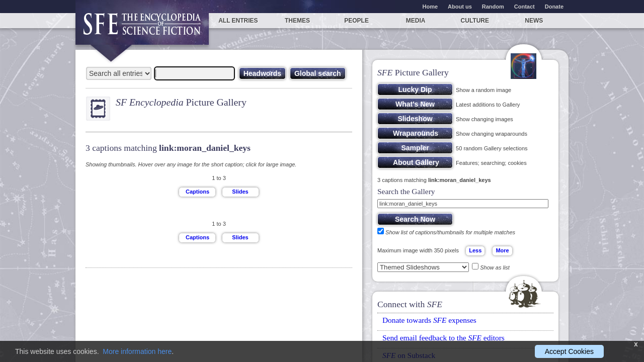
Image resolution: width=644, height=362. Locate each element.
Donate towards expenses (429, 320)
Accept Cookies (569, 351)
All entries (238, 21)
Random (493, 7)
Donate (554, 7)
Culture (475, 21)
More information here (137, 351)
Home (430, 7)
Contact (525, 7)
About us (460, 7)
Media (416, 21)
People (356, 21)
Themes (297, 21)
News (534, 21)
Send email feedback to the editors (444, 338)
